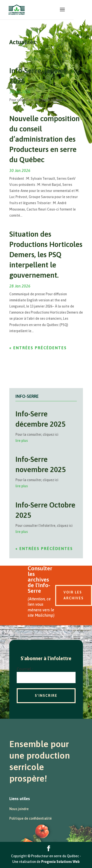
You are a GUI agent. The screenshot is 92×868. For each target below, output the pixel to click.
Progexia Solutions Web (60, 862)
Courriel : (25, 669)
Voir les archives (74, 595)
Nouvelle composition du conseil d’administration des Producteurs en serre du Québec (45, 139)
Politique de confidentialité (31, 818)
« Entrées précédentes (38, 348)
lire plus (22, 441)
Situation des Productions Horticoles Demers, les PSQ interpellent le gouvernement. (46, 254)
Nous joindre (19, 809)
